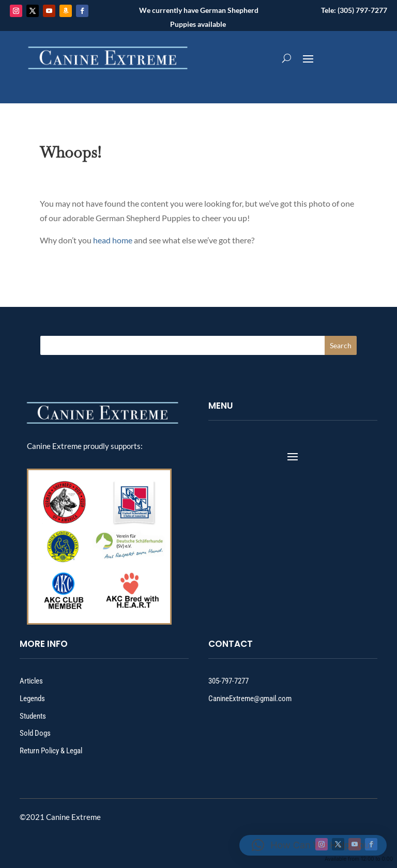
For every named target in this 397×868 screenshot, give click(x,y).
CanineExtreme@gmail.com (250, 699)
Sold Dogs (35, 733)
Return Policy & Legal (51, 751)
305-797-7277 (228, 681)
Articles (31, 681)
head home (113, 240)
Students (33, 716)
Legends (32, 699)
